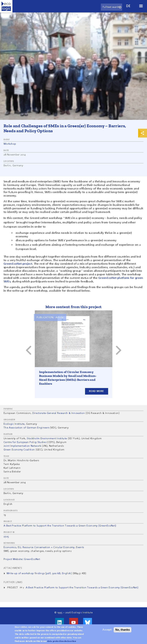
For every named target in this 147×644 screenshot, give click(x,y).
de (128, 6)
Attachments (13, 568)
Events (80, 547)
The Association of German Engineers (26, 428)
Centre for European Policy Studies (25, 442)
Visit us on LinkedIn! (59, 622)
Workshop (10, 144)
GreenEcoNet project (18, 264)
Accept (107, 630)
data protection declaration (62, 641)
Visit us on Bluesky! (88, 622)
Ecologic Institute (14, 424)
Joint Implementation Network (22, 446)
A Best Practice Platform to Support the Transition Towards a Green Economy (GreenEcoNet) (60, 526)
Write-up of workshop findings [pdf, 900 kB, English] (39, 573)
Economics (10, 547)
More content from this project (74, 307)
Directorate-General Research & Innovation (59, 413)
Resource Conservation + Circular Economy (49, 547)
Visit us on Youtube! (73, 622)
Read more (96, 391)
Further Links (13, 582)
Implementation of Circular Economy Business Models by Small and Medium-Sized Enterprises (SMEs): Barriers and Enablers (68, 378)
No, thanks (123, 630)
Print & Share (143, 133)
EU (19, 547)
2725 (6, 537)
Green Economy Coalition (19, 450)
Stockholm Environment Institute (47, 439)
